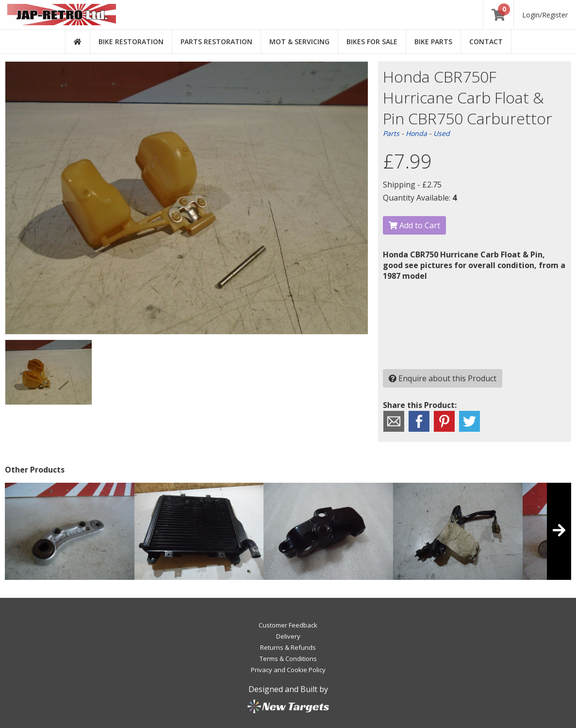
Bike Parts (433, 42)
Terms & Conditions (288, 659)
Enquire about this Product (443, 378)
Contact (486, 42)
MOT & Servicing (299, 42)
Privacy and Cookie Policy (288, 670)
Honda (416, 133)
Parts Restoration (216, 42)
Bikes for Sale (372, 42)
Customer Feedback (288, 625)
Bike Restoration (131, 42)
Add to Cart (414, 225)
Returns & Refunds (288, 647)
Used (442, 133)
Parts (391, 133)
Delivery (288, 636)
